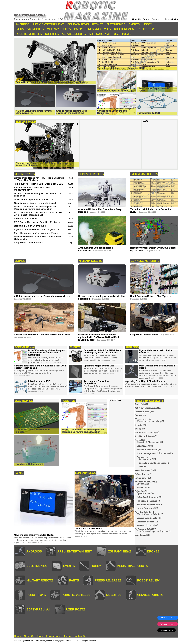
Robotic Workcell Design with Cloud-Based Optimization (37, 238)
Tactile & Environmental (153, 463)
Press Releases (99, 29)
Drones (98, 24)
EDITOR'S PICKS (26, 122)
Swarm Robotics (145, 509)
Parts (79, 29)
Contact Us (157, 19)
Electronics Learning (149, 422)
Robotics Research (147, 505)
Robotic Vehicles (29, 34)
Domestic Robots (145, 522)
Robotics (52, 34)
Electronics (116, 24)
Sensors (141, 457)
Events (134, 24)
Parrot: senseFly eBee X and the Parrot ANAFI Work (42, 335)
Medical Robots (145, 526)
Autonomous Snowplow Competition (96, 383)
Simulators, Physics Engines (153, 532)
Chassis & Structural (148, 442)
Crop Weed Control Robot (28, 243)
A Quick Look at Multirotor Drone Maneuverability (33, 189)
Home (17, 636)
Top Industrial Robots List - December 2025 (39, 184)
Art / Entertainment (48, 24)
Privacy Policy (171, 19)
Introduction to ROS (25, 219)
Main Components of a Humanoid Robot (36, 233)
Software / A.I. (100, 34)
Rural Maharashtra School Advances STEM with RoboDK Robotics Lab (38, 214)
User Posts (123, 34)
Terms (146, 19)
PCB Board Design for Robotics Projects (37, 222)
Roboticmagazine (30, 15)
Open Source (143, 494)
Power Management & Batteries (153, 454)
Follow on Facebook (168, 618)
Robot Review (124, 29)
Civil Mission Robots (148, 515)
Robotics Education (148, 497)
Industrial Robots (30, 29)
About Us (136, 19)
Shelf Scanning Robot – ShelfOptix (34, 200)
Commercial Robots (147, 518)
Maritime (142, 488)
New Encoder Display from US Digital (35, 203)
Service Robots (74, 34)
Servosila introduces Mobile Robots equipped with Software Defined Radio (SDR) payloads (99, 337)
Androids (23, 24)
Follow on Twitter (167, 630)
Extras (68, 636)
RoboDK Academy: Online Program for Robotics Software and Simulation (35, 208)
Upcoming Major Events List (30, 226)
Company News (78, 24)
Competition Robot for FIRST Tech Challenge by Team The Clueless (39, 179)
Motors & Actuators (147, 450)
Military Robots (59, 29)
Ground (141, 484)
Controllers (143, 446)
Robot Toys (146, 29)
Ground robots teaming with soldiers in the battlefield (38, 195)
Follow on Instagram (168, 624)
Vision (142, 467)
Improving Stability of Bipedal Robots (145, 381)
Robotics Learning (147, 501)
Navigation (145, 460)
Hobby (147, 24)
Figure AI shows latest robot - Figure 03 (36, 230)
